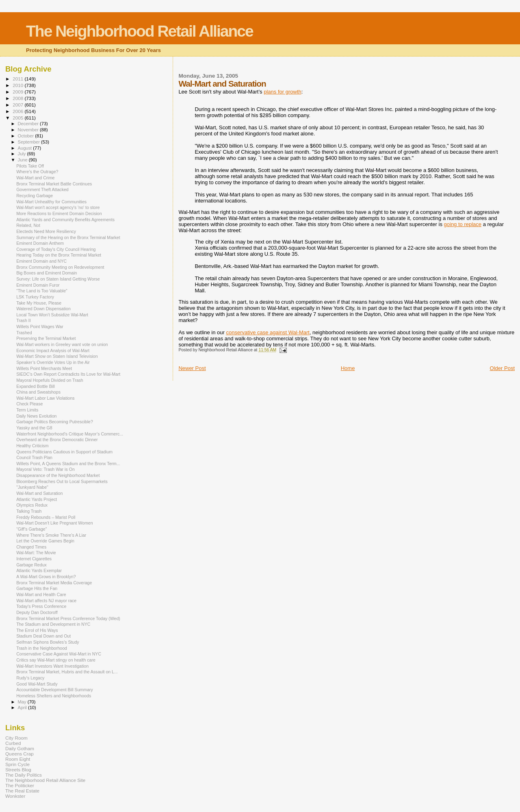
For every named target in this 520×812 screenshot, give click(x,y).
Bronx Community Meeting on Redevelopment (60, 267)
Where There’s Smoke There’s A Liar (51, 535)
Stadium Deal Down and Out (43, 636)
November (29, 130)
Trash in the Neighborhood (42, 648)
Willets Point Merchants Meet (44, 368)
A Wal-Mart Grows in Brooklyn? (46, 577)
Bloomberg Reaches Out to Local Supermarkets (62, 481)
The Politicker (20, 785)
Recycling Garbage (35, 196)
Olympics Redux (32, 505)
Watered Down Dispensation (43, 309)
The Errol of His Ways (37, 630)
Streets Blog (18, 770)
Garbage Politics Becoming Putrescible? (55, 422)
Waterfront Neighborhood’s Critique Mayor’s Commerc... (70, 434)
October (27, 136)
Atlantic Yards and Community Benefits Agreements (65, 220)
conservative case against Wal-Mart (268, 332)
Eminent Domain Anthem (40, 243)
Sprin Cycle (17, 764)
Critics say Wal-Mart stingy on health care (56, 660)
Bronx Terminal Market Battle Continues (54, 184)
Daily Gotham (20, 748)
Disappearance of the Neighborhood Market (58, 475)
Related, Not (28, 225)
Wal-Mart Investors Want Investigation (52, 666)
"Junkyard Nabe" (32, 487)
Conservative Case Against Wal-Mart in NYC (59, 654)
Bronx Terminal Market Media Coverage (54, 583)
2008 (18, 98)
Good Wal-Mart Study (37, 684)
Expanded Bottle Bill (36, 386)
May (23, 702)
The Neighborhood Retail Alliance (140, 31)
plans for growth (283, 92)
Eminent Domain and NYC (41, 261)
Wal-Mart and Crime (35, 178)
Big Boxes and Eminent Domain (47, 273)
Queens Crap (19, 754)
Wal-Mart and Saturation (39, 493)
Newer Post (192, 368)
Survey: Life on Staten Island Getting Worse (58, 279)
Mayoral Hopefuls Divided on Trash (50, 380)
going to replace (463, 224)
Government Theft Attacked (42, 189)
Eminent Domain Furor (38, 285)
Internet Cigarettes (34, 559)
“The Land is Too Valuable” (42, 291)
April (23, 708)
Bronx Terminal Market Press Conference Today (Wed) (68, 618)
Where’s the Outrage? (37, 172)
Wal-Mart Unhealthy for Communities (51, 202)
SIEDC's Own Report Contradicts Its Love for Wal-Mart (68, 374)
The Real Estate (22, 791)
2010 (18, 85)
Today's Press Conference (41, 606)
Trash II (23, 320)
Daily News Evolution (36, 416)
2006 (18, 111)
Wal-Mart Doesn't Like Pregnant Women (54, 523)
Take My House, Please (39, 303)
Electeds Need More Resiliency (46, 231)
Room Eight (18, 759)
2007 (18, 105)
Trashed (24, 333)
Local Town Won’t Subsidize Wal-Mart (52, 315)
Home (348, 368)
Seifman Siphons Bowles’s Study (48, 642)
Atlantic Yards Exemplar (39, 570)
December (29, 124)
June (23, 160)
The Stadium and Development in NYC (53, 624)
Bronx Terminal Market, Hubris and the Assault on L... (67, 672)
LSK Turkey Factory (35, 297)
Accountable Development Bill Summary (55, 690)
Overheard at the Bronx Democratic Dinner (57, 440)
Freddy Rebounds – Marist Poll (46, 517)
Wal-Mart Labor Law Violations (45, 398)
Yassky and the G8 (34, 428)
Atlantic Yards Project (37, 499)
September (30, 142)
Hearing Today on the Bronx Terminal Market (59, 255)
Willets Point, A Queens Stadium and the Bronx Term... (68, 464)
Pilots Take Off (30, 166)
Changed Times (31, 547)
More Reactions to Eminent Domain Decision (59, 213)
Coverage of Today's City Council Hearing (56, 249)
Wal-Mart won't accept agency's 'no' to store (58, 207)
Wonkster (15, 796)
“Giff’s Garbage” (31, 529)
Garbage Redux (31, 565)
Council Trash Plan (34, 457)
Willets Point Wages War (40, 327)
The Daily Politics (24, 775)
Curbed (13, 743)
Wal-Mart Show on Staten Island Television (57, 356)
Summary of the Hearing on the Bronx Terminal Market (68, 237)
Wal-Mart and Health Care (41, 594)
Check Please (29, 404)
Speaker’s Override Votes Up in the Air (53, 362)
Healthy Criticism (32, 446)
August (26, 148)
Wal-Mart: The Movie (36, 553)
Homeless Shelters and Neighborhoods (54, 696)
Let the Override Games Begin (45, 541)
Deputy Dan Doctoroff (37, 612)
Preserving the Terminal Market (46, 338)
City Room (16, 738)
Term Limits (27, 410)
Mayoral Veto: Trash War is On (45, 469)
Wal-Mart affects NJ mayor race (46, 601)
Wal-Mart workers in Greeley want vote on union (62, 344)
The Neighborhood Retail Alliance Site (45, 780)
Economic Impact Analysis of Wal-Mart (53, 350)
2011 (18, 79)
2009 (18, 92)
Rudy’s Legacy (30, 678)
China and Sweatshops (38, 392)
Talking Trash (29, 511)
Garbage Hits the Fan (37, 588)
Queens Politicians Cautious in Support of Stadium (64, 452)
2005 (18, 118)
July (23, 154)
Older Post (502, 368)
